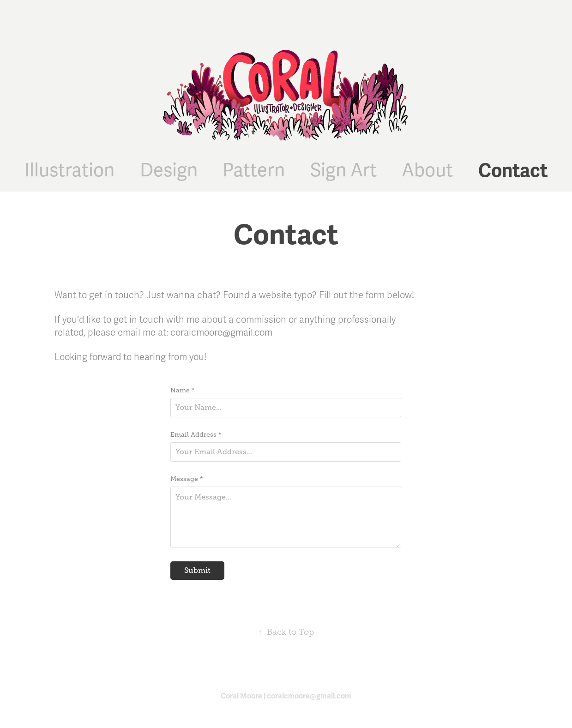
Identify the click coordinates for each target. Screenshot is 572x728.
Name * (183, 390)
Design (169, 171)
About (427, 171)
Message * (187, 479)
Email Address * (196, 434)
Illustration (69, 171)
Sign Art (343, 171)
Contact (513, 171)
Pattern (254, 171)
